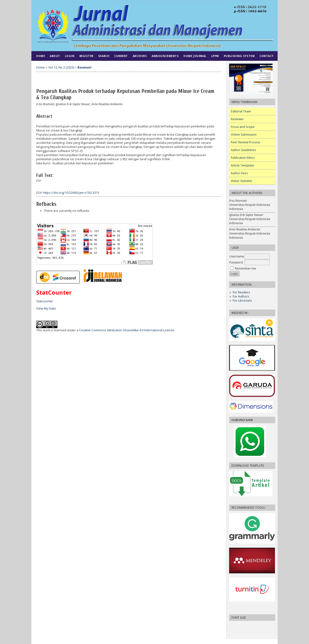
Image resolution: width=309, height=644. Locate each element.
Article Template (242, 165)
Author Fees (239, 173)
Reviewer (237, 119)
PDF (39, 181)
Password (236, 262)
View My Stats (46, 308)
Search (104, 56)
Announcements (165, 56)
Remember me (246, 268)
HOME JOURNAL (195, 56)
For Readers (241, 292)
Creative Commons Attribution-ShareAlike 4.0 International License (127, 330)
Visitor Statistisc (242, 181)
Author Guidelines (243, 150)
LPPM (215, 56)
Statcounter (45, 301)
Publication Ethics (243, 158)
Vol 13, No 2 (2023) (61, 67)
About (55, 56)
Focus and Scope (243, 127)
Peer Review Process (245, 142)
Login (70, 56)
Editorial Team (241, 111)
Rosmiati (84, 67)
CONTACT (267, 56)
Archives (140, 56)
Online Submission (244, 135)
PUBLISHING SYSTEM (239, 56)
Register (86, 56)
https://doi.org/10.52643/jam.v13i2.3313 (71, 193)
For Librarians (242, 301)
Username (237, 256)
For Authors (241, 296)
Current (121, 56)
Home (41, 56)
